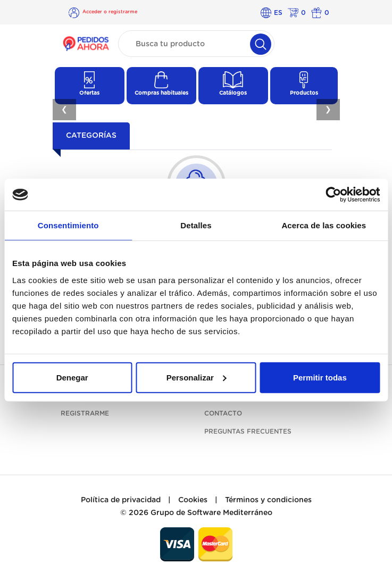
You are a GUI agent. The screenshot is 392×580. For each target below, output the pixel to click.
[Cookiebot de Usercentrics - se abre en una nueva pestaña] (333, 195)
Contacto (223, 413)
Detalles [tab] (196, 225)
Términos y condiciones (268, 500)
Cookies (193, 500)
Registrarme (85, 413)
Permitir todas (320, 377)
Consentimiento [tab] (68, 225)
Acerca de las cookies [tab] (324, 225)
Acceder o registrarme (110, 12)
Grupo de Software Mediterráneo (211, 513)
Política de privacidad (121, 500)
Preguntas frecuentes (248, 432)
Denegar (72, 377)
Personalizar (197, 377)
